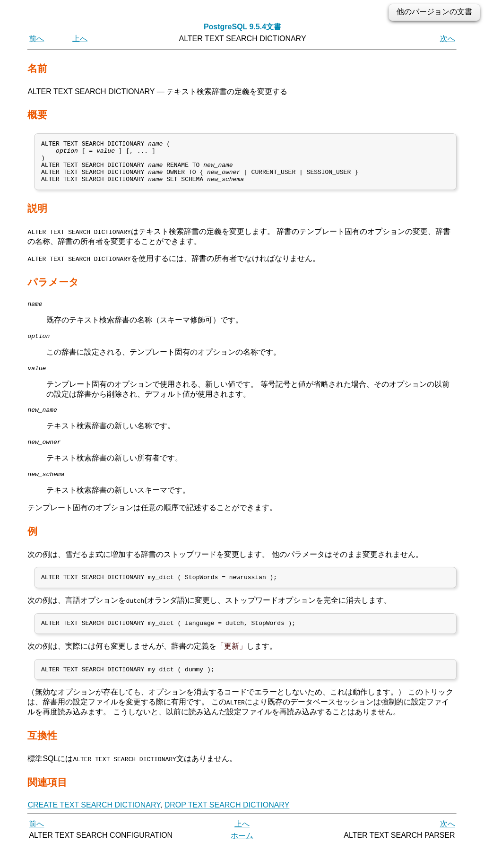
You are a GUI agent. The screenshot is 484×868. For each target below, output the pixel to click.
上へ (80, 39)
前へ (36, 39)
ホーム (242, 857)
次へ (448, 39)
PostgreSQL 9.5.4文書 (242, 27)
